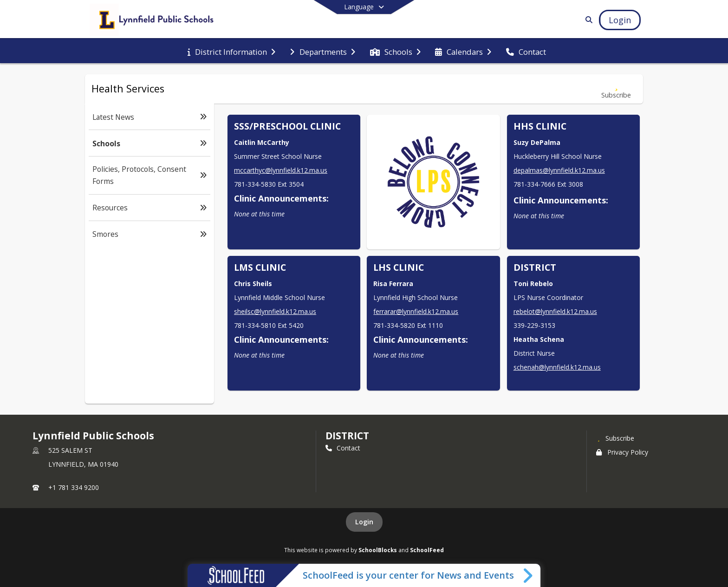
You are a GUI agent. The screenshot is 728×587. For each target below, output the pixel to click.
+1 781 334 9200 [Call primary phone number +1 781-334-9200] (74, 487)
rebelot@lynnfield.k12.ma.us (555, 311)
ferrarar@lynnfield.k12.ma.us (416, 311)
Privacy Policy (622, 452)
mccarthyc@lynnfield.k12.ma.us (281, 170)
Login (364, 522)
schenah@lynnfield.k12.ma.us (557, 367)
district (347, 436)
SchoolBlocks (378, 550)
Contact (343, 448)
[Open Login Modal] (620, 20)
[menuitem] (231, 51)
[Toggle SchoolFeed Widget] (529, 575)
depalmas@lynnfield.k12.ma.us (559, 170)
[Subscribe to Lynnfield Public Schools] (615, 438)
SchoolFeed (427, 550)
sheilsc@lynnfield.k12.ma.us (275, 311)
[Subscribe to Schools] (616, 89)
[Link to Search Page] (587, 20)
